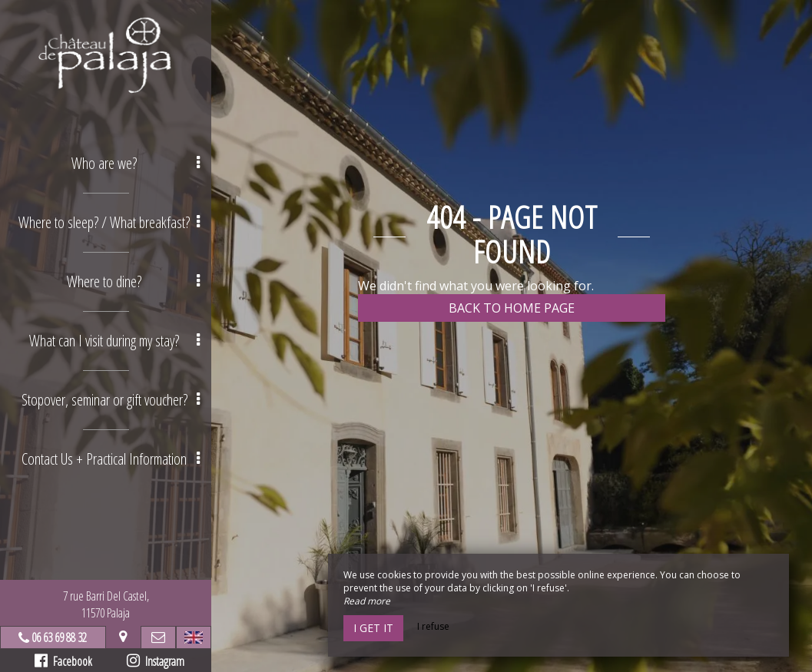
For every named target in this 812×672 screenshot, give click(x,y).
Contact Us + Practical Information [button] (111, 459)
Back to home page (512, 308)
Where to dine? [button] (133, 281)
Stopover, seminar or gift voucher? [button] (111, 400)
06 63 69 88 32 (59, 637)
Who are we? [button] (136, 163)
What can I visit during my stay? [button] (114, 341)
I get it (373, 628)
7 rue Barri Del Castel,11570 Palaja (106, 604)
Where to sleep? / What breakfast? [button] (109, 222)
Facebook (63, 661)
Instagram (156, 661)
